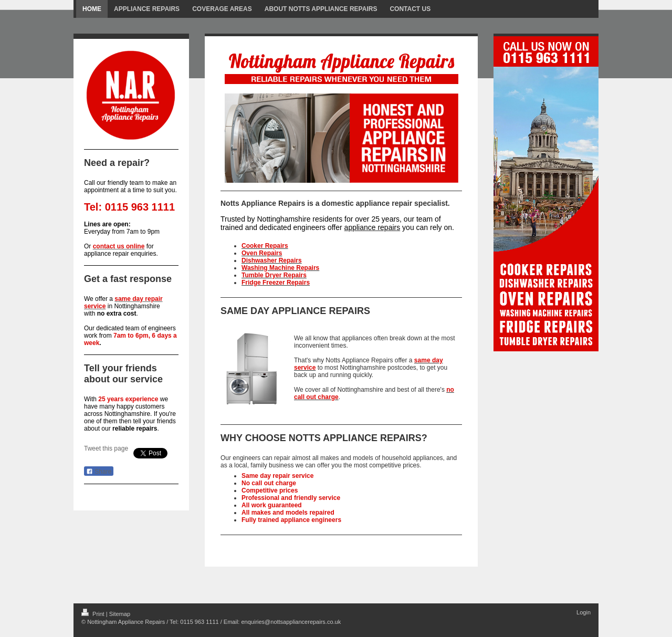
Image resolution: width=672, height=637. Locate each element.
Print (94, 614)
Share (99, 472)
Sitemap (120, 614)
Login (584, 612)
